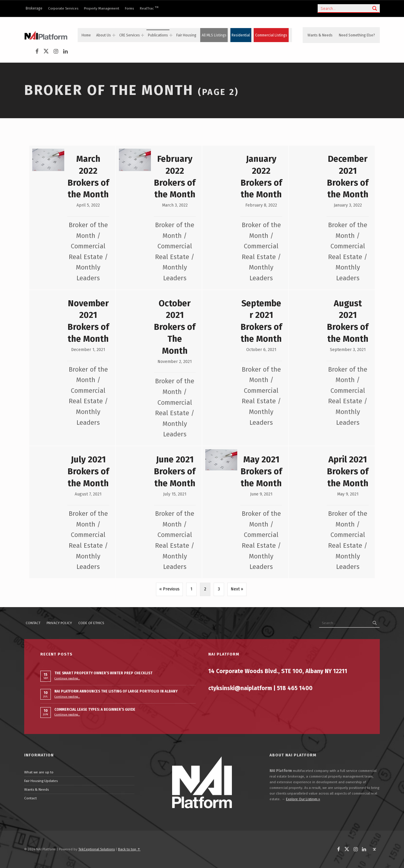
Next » (237, 589)
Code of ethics (91, 623)
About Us (104, 35)
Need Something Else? (357, 35)
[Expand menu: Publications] (171, 35)
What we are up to (39, 772)
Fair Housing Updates (41, 781)
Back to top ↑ (129, 849)
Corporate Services (63, 8)
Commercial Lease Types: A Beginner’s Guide (95, 710)
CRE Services (130, 35)
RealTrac (149, 8)
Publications (158, 35)
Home (86, 35)
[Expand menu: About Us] (114, 35)
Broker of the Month (109, 90)
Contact (33, 623)
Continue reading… (67, 678)
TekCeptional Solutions (97, 849)
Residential (241, 35)
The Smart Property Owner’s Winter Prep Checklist (103, 673)
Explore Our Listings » (303, 799)
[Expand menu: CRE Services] (143, 35)
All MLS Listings (214, 35)
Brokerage (34, 8)
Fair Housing (186, 35)
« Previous (169, 589)
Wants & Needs (320, 35)
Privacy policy (59, 623)
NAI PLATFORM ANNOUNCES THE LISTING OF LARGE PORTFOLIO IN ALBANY (116, 691)
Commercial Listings (271, 35)
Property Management (102, 8)
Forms (129, 8)
